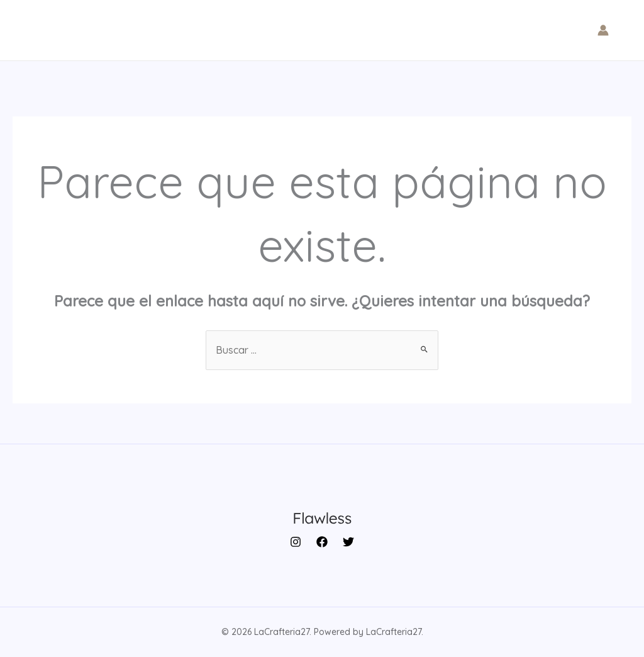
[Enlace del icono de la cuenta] (603, 30)
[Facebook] (322, 542)
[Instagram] (296, 542)
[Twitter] (348, 542)
